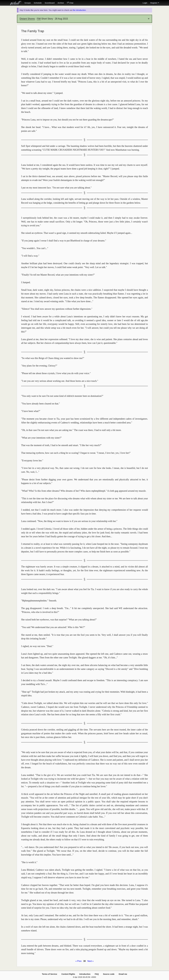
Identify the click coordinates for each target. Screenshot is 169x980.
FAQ (97, 974)
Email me (123, 974)
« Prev (79, 961)
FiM (39, 19)
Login (145, 3)
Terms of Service (49, 974)
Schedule (38, 3)
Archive (61, 3)
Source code (109, 974)
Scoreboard (50, 3)
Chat (70, 3)
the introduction (79, 10)
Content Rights (68, 974)
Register (155, 3)
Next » (90, 961)
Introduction (85, 974)
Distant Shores (27, 19)
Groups (28, 3)
